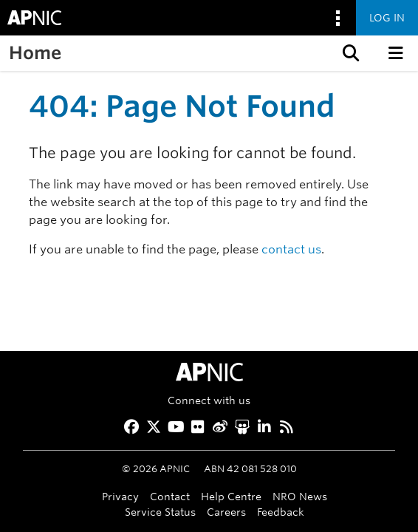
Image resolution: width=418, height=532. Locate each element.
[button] (349, 53)
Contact (170, 496)
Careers (226, 512)
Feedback (281, 512)
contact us (291, 249)
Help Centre (231, 496)
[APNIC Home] (209, 372)
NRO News (300, 496)
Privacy (120, 496)
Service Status (160, 512)
